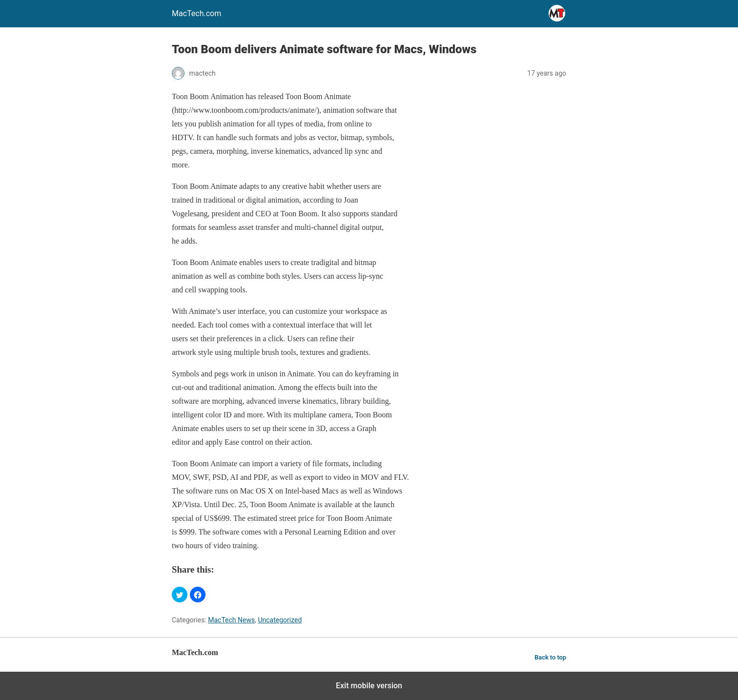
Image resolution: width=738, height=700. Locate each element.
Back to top (550, 657)
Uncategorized (280, 620)
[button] (180, 595)
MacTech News (231, 620)
